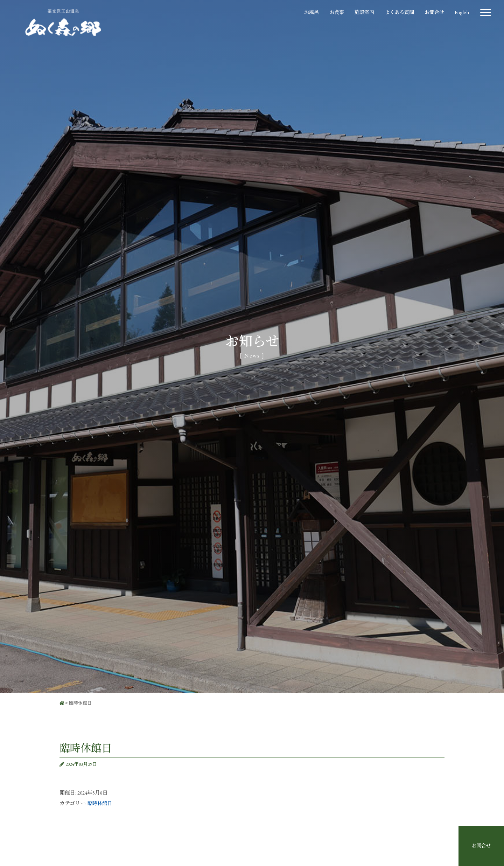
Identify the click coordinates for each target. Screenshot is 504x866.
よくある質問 (396, 11)
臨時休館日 (101, 803)
